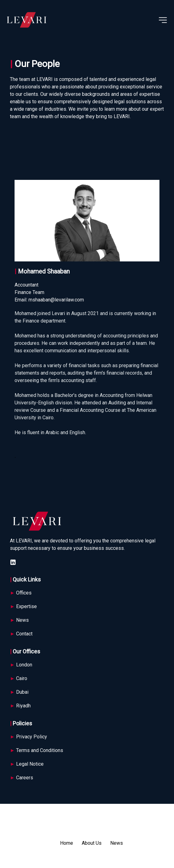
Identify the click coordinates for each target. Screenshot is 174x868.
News (19, 620)
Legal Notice (27, 764)
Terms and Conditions (37, 750)
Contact (21, 634)
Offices (21, 593)
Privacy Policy (28, 737)
